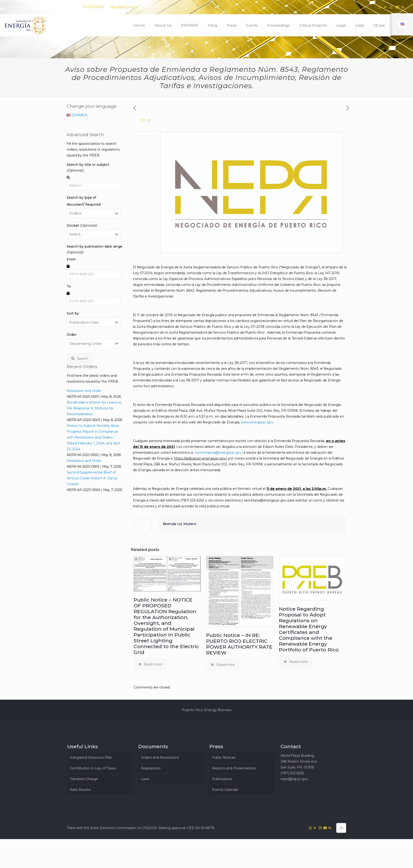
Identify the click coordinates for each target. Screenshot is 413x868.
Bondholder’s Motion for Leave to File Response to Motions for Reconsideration (94, 408)
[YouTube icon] (385, 7)
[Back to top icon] (341, 828)
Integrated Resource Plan (91, 757)
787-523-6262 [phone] (93, 7)
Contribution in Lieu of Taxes (93, 768)
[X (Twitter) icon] (380, 7)
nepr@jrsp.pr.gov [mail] (124, 7)
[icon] (397, 7)
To (69, 286)
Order (72, 335)
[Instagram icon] (391, 7)
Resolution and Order (84, 391)
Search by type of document (84, 201)
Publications (222, 779)
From (71, 259)
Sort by (73, 313)
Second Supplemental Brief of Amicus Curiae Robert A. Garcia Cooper (92, 478)
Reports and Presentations (234, 768)
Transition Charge (84, 779)
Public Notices (224, 757)
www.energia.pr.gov (257, 422)
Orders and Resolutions (160, 757)
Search (80, 359)
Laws (145, 779)
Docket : (82, 225)
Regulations (151, 768)
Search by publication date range (95, 249)
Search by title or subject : (88, 168)
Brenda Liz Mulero (179, 524)
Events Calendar (225, 790)
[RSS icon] (403, 7)
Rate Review (80, 790)
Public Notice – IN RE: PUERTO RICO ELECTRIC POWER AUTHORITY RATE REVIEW (239, 644)
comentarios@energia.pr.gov (218, 453)
